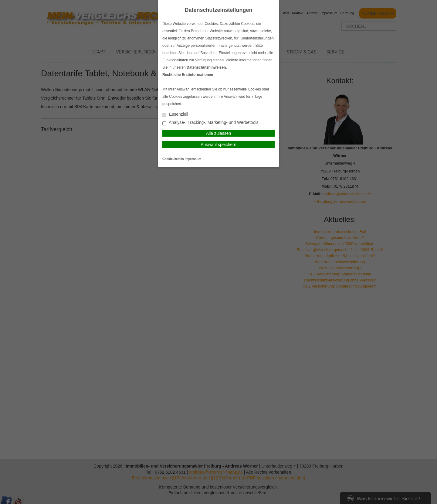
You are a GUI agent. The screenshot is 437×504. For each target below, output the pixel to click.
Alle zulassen (219, 133)
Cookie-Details (173, 159)
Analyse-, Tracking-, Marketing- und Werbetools (210, 123)
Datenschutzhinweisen (206, 67)
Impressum (193, 159)
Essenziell (175, 115)
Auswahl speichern (218, 145)
